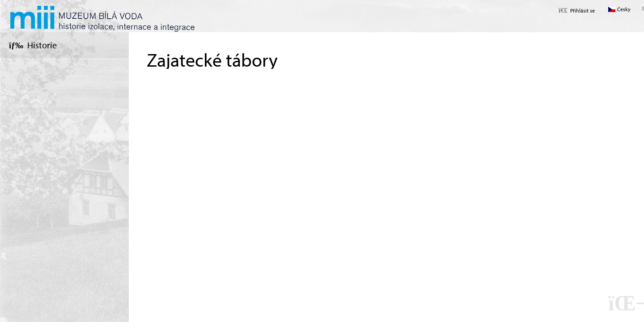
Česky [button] (624, 9)
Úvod (102, 19)
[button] (577, 11)
